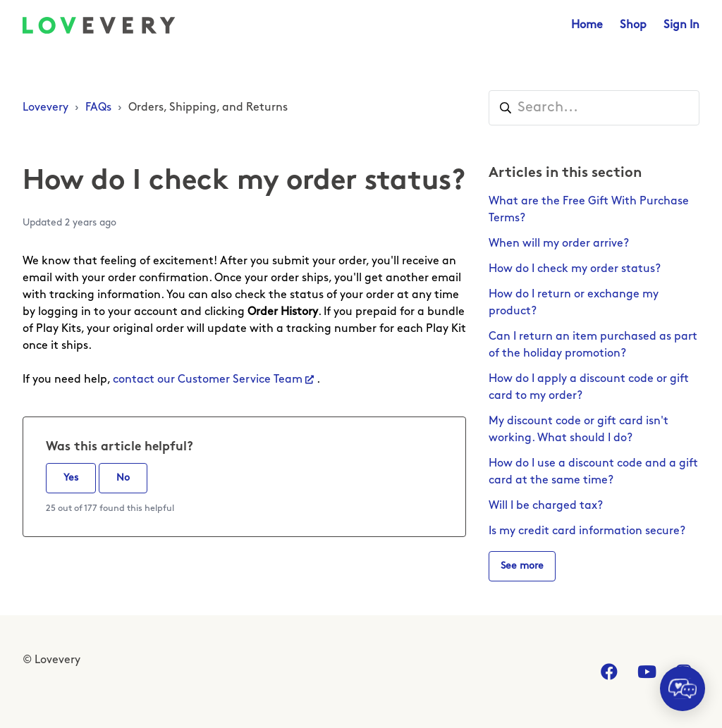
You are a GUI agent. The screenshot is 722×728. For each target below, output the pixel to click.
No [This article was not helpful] (123, 478)
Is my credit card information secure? (587, 531)
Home (587, 25)
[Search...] (594, 108)
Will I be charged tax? (546, 506)
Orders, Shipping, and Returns (208, 108)
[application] (683, 689)
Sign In (681, 25)
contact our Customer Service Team (208, 380)
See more (522, 566)
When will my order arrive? (559, 244)
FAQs (98, 108)
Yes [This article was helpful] (71, 478)
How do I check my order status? (575, 269)
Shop (633, 25)
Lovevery (45, 108)
